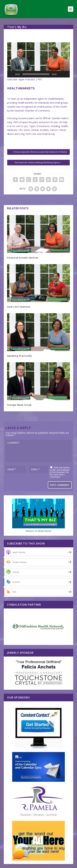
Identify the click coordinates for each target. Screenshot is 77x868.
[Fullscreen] (65, 74)
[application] (38, 60)
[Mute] (60, 74)
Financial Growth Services (23, 258)
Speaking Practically (19, 356)
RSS (40, 79)
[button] (38, 60)
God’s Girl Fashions (19, 307)
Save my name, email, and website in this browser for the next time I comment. (60, 472)
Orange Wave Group (19, 405)
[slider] (36, 74)
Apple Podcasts (27, 79)
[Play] (12, 74)
